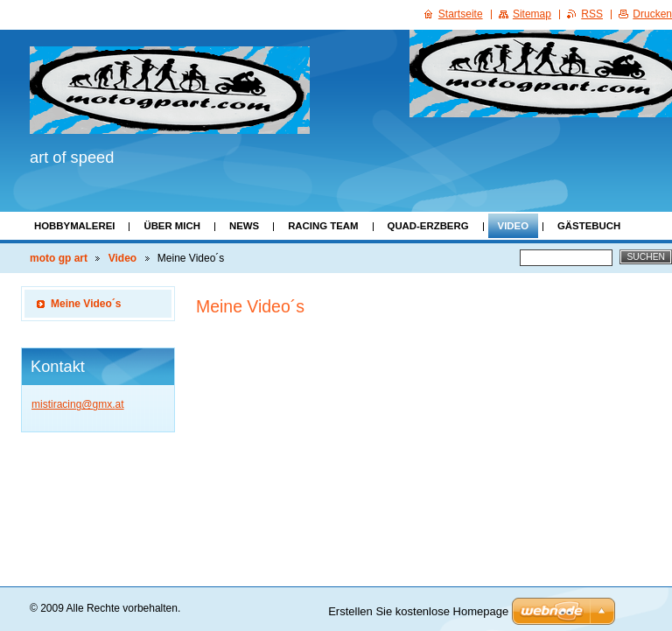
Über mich (172, 226)
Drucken (652, 14)
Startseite (461, 14)
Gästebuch (589, 226)
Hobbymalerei (74, 226)
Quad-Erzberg (428, 226)
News (244, 226)
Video (513, 226)
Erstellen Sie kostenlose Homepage (418, 611)
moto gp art (59, 258)
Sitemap (532, 14)
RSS (592, 14)
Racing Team (323, 226)
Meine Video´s (86, 304)
